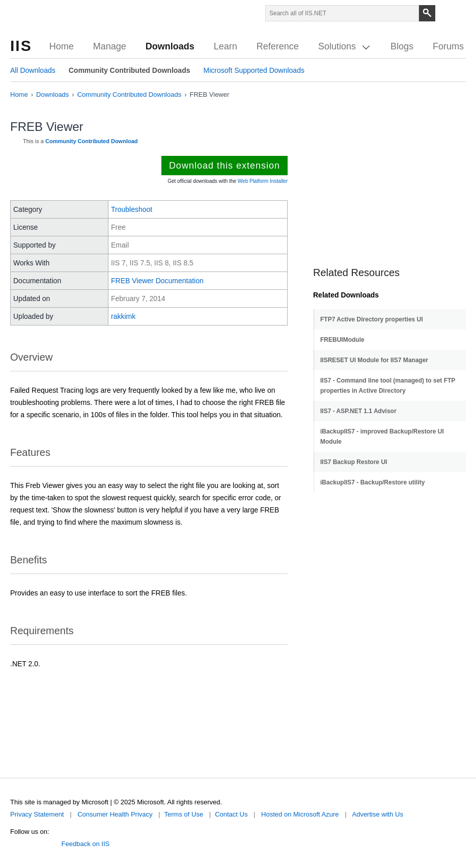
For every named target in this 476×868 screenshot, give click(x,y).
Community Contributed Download (91, 141)
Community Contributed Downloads (130, 70)
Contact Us (231, 814)
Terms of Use (184, 814)
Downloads (170, 46)
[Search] (427, 13)
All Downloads (33, 70)
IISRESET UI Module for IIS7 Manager (374, 360)
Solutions (344, 46)
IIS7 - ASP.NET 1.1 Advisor (358, 411)
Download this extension (225, 166)
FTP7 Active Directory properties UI (372, 319)
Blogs (402, 46)
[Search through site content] (342, 13)
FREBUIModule (342, 340)
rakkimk (123, 316)
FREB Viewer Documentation (157, 281)
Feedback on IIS (86, 844)
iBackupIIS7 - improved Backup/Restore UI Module (382, 437)
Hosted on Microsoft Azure (300, 814)
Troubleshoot (132, 209)
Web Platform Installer (263, 181)
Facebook (30, 842)
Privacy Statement (37, 814)
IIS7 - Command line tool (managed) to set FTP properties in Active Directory (388, 386)
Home (62, 46)
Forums (448, 46)
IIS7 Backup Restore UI (354, 462)
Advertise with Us (377, 814)
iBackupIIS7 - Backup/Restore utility (372, 482)
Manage (110, 46)
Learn (226, 46)
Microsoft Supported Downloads (254, 70)
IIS (21, 46)
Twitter (14, 842)
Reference (278, 46)
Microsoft (34, 15)
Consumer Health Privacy (115, 814)
